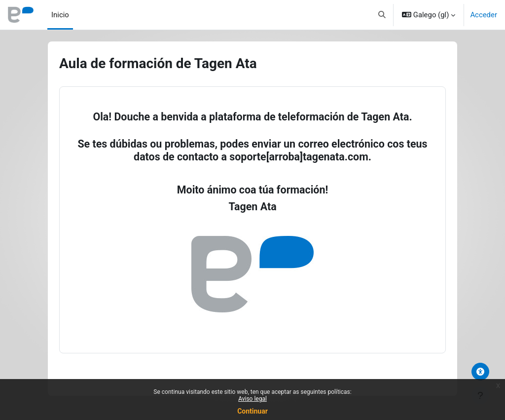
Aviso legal (252, 399)
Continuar (252, 411)
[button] (382, 15)
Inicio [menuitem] (60, 15)
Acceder (484, 15)
